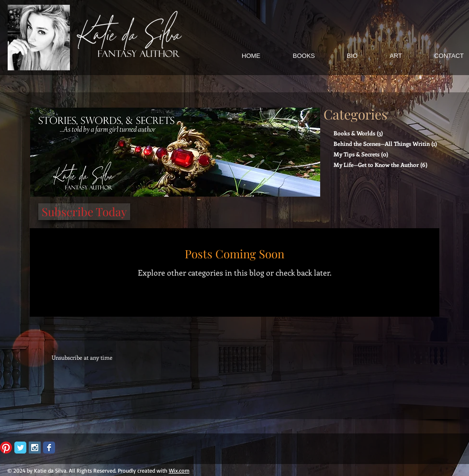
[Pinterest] (6, 448)
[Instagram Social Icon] (35, 448)
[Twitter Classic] (20, 448)
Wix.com (179, 470)
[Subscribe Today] (84, 212)
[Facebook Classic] (49, 448)
